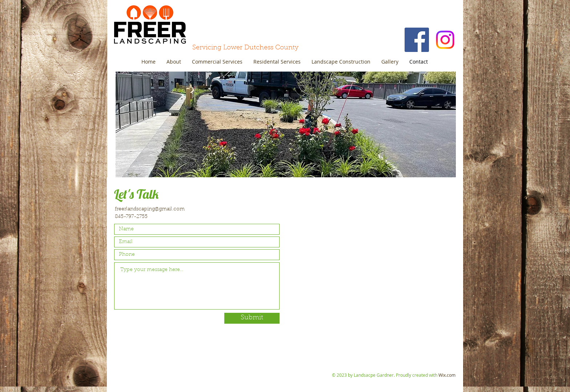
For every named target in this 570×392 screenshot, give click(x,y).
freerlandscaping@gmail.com (150, 209)
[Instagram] (445, 40)
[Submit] (252, 318)
